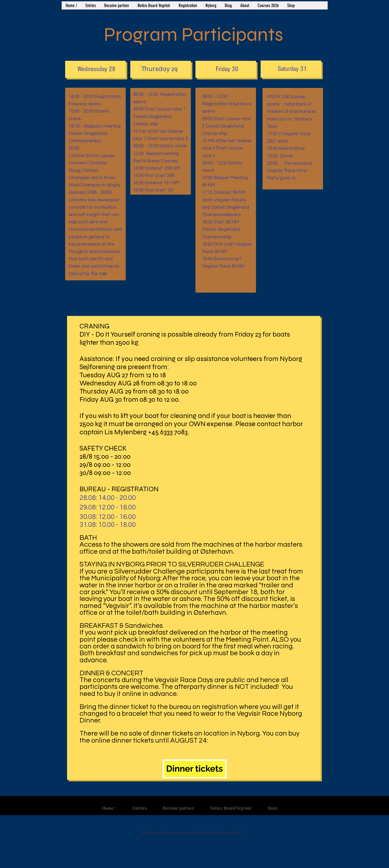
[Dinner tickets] (195, 769)
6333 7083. (175, 432)
